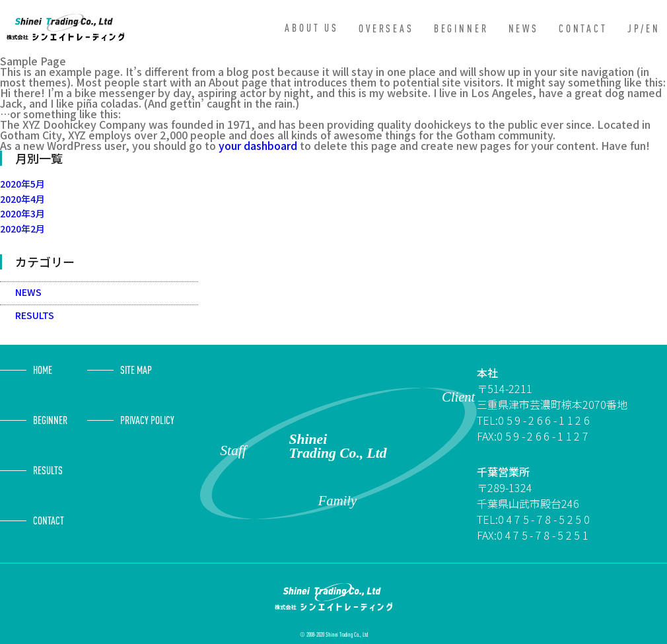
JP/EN (644, 28)
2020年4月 (22, 199)
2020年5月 (22, 184)
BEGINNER (461, 28)
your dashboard (258, 145)
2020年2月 (22, 229)
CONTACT (583, 28)
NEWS (524, 28)
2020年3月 (22, 213)
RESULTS (35, 315)
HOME (43, 370)
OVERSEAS (386, 28)
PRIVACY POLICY (147, 420)
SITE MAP (136, 370)
